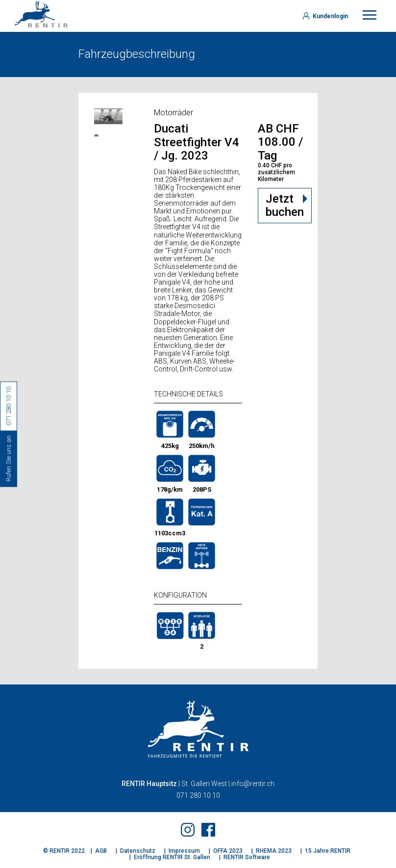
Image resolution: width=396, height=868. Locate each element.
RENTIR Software (247, 857)
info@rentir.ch (253, 784)
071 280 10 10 (198, 795)
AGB (101, 851)
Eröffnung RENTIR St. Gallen (172, 857)
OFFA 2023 (228, 851)
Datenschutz (138, 851)
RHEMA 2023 (274, 851)
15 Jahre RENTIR (328, 851)
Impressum (184, 851)
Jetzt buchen (285, 206)
